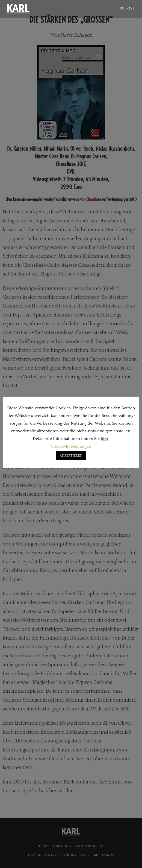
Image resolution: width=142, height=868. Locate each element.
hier (105, 439)
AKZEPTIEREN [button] (71, 455)
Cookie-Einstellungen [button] (71, 446)
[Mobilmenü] (128, 9)
